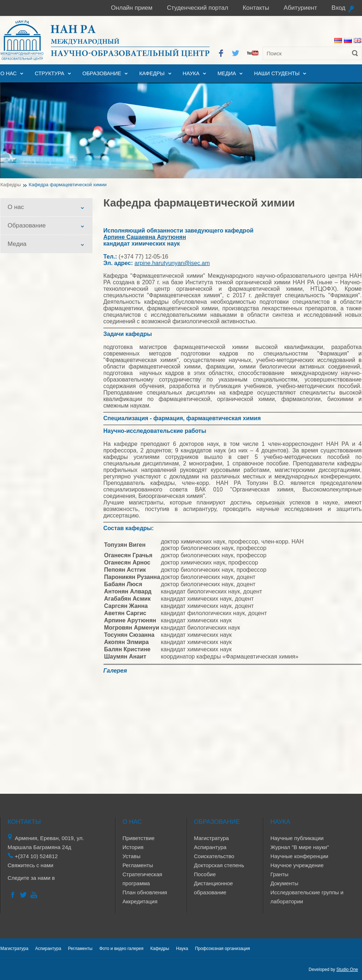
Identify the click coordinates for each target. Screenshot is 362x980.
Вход (339, 8)
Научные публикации (297, 838)
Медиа (227, 73)
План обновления (145, 892)
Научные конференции (299, 856)
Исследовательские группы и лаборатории (307, 897)
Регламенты (138, 865)
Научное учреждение (297, 865)
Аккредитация (140, 901)
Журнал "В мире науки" (299, 847)
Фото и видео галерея (121, 949)
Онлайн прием (132, 8)
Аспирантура (210, 847)
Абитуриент (300, 8)
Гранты (279, 874)
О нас (8, 73)
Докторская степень (219, 865)
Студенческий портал (198, 8)
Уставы (132, 856)
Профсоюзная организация (223, 949)
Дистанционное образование (214, 888)
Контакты (256, 8)
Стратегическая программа (142, 879)
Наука (191, 73)
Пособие (205, 874)
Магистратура (212, 838)
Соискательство (214, 856)
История (133, 847)
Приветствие (139, 838)
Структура (49, 73)
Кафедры (152, 73)
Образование (102, 73)
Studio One (347, 970)
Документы (284, 883)
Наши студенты (277, 73)
